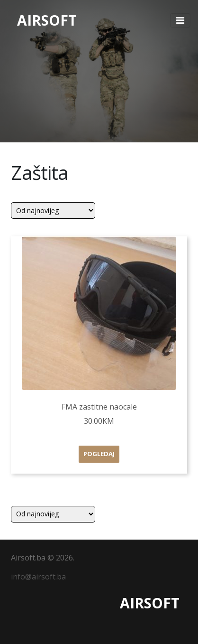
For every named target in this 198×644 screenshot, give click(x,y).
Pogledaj (99, 454)
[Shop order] (53, 210)
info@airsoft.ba (38, 577)
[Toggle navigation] (180, 20)
